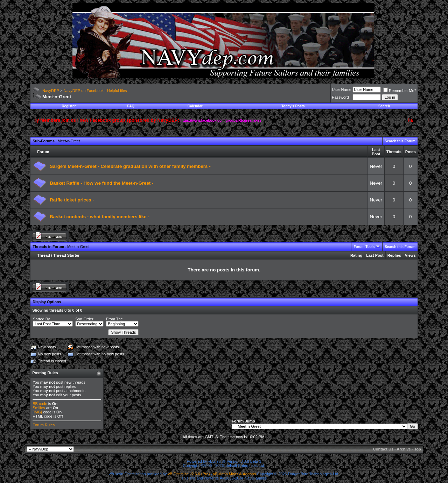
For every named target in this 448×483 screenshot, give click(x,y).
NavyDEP (51, 91)
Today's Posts (293, 106)
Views (410, 255)
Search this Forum (400, 141)
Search (384, 106)
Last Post (375, 255)
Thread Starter (66, 255)
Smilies (39, 408)
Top (417, 449)
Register (69, 106)
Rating (356, 255)
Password (340, 97)
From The (114, 319)
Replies (394, 255)
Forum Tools (364, 247)
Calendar (195, 106)
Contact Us (383, 449)
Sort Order (84, 319)
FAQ (131, 106)
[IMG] (37, 412)
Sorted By (41, 319)
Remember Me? (400, 91)
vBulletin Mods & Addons (234, 474)
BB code (40, 404)
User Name (342, 90)
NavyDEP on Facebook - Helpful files (95, 91)
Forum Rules (44, 425)
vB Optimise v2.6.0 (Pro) (189, 474)
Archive (404, 449)
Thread (44, 255)
